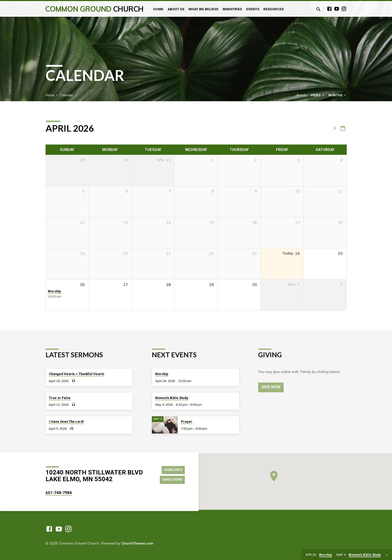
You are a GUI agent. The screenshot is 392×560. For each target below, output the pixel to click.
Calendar (66, 95)
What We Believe (203, 9)
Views (318, 95)
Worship (54, 291)
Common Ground (94, 9)
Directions (171, 480)
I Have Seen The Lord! (66, 422)
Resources (273, 9)
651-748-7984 (59, 493)
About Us (176, 9)
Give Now (271, 387)
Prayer (187, 422)
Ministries (232, 9)
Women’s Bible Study (172, 398)
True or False (60, 398)
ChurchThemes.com (137, 543)
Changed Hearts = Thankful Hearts (77, 374)
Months (338, 95)
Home (158, 9)
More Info (172, 469)
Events (253, 9)
